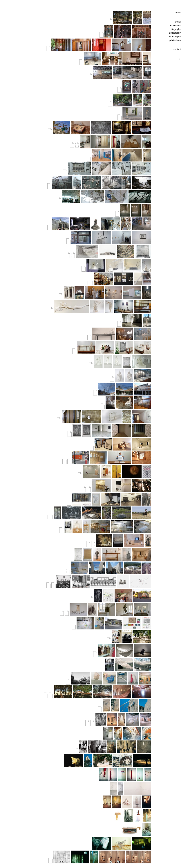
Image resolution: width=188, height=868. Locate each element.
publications (175, 40)
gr (180, 58)
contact (177, 49)
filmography (175, 37)
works (178, 22)
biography (176, 29)
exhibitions (175, 26)
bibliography (175, 33)
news (178, 13)
